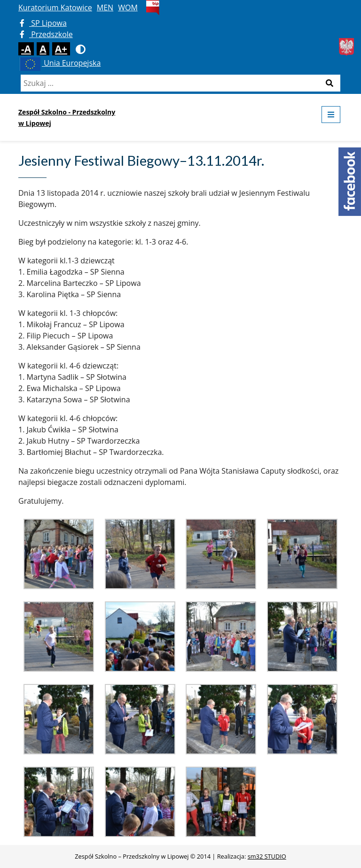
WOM (128, 8)
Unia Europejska (59, 63)
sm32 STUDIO (267, 856)
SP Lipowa (43, 23)
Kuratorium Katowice (55, 8)
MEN (105, 8)
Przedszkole (46, 34)
